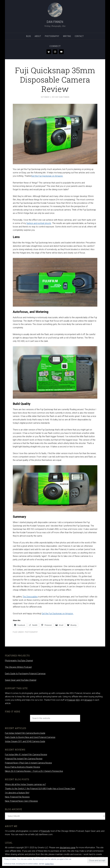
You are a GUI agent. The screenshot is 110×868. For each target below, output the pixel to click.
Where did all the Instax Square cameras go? (25, 784)
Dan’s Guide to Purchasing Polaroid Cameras (25, 674)
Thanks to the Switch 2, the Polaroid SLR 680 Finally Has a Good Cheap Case (40, 789)
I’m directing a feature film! (17, 793)
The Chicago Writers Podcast (18, 667)
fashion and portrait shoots (39, 223)
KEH (78, 700)
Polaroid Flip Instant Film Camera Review (24, 759)
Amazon (88, 700)
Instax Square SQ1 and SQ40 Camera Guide (25, 741)
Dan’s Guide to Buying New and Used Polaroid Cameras (30, 737)
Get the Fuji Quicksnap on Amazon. (47, 176)
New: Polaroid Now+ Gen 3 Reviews (21, 801)
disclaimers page (68, 848)
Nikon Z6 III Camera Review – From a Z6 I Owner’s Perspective (34, 771)
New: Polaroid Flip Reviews (17, 797)
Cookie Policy (49, 864)
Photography (31, 632)
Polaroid (71, 700)
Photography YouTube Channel (19, 661)
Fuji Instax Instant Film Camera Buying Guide (25, 733)
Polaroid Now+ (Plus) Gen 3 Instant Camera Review (28, 763)
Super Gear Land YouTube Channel (21, 680)
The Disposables (30, 597)
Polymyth (45, 831)
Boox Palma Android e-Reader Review (23, 767)
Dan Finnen (55, 22)
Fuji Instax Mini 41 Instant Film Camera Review (26, 755)
